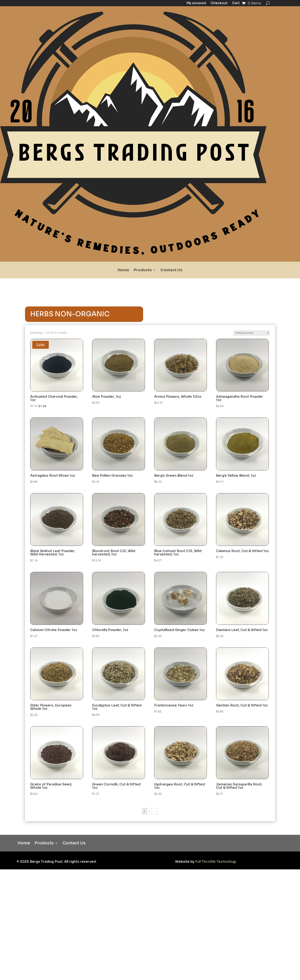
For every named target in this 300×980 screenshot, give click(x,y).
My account (196, 3)
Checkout (219, 3)
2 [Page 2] (149, 811)
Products (143, 270)
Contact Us (171, 270)
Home (123, 270)
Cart (236, 3)
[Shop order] (251, 333)
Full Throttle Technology (216, 862)
